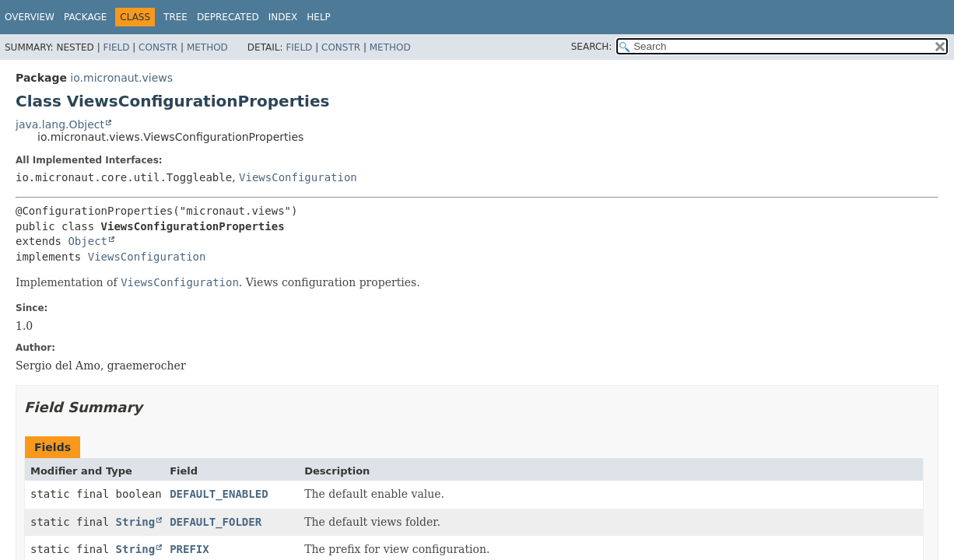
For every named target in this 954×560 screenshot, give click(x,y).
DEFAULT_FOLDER (216, 522)
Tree (175, 17)
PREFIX (189, 549)
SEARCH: (592, 47)
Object (88, 241)
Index (283, 17)
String (136, 522)
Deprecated (228, 17)
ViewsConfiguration (298, 177)
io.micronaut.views (121, 78)
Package (85, 17)
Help (319, 17)
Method (207, 47)
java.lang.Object (60, 124)
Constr (158, 47)
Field (116, 47)
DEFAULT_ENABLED (219, 494)
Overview (30, 17)
